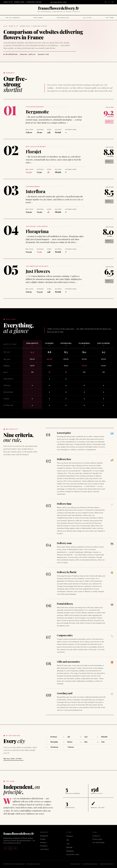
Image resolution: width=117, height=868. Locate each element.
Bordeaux (54, 737)
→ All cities (87, 18)
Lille (69, 737)
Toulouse (71, 747)
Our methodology (98, 843)
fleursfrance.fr (76, 864)
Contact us (96, 836)
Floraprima (37, 231)
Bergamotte (37, 112)
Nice (86, 742)
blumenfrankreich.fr (107, 864)
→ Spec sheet (38, 18)
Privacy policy (97, 839)
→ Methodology (62, 18)
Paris (103, 742)
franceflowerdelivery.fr (90, 864)
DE (113, 2)
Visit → (110, 121)
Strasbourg (54, 747)
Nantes (70, 742)
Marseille (104, 737)
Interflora (35, 191)
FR (106, 2)
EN (109, 2)
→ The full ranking (12, 18)
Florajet (33, 151)
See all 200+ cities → (13, 759)
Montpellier (54, 742)
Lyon (86, 737)
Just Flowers (38, 271)
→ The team (109, 18)
